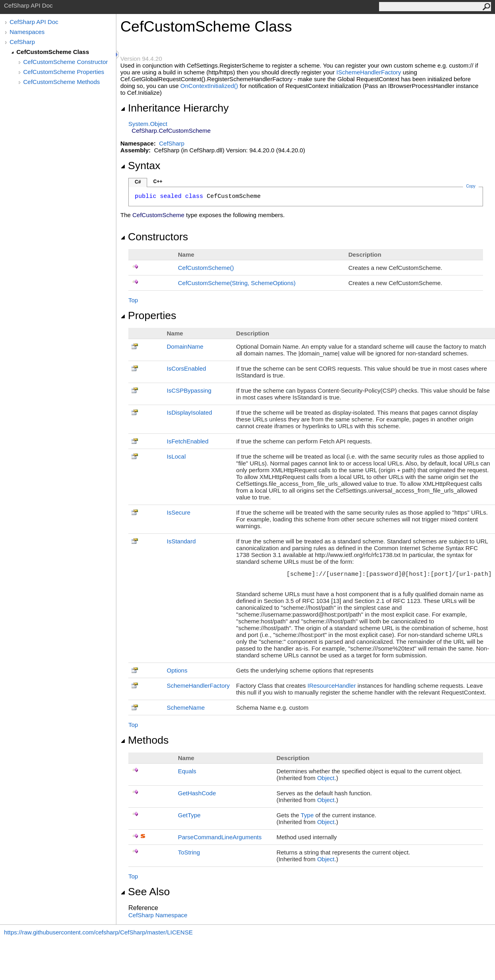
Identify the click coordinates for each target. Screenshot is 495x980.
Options (177, 670)
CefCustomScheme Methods (62, 82)
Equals (187, 771)
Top (133, 300)
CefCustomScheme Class (53, 52)
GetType (189, 815)
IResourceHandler (332, 686)
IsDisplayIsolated (189, 412)
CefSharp (22, 42)
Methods (145, 740)
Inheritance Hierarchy (175, 108)
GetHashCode (197, 793)
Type (307, 815)
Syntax (140, 166)
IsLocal (176, 456)
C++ (158, 182)
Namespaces (27, 32)
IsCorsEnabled (186, 368)
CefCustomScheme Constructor (66, 62)
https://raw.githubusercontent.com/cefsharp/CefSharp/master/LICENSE (98, 932)
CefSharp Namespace (158, 915)
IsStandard (181, 541)
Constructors (154, 237)
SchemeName (186, 708)
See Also (145, 892)
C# (138, 182)
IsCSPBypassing (189, 390)
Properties (148, 315)
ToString (189, 852)
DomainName (185, 346)
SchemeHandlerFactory (198, 686)
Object (326, 778)
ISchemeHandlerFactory (369, 72)
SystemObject (148, 124)
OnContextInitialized (209, 86)
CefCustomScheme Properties (64, 72)
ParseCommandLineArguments (220, 837)
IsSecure (179, 512)
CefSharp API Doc (34, 22)
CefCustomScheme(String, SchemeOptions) (237, 283)
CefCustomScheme (206, 268)
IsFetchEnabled (188, 441)
